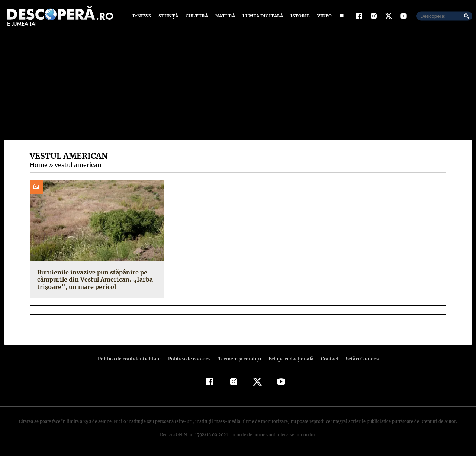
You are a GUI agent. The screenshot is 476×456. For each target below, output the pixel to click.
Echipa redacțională (289, 359)
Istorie (299, 16)
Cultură (197, 16)
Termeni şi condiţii (238, 359)
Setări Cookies (358, 359)
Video (323, 16)
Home (38, 165)
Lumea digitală (261, 16)
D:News (143, 16)
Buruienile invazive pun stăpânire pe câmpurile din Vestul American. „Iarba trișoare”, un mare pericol (93, 279)
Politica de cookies (190, 359)
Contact (327, 359)
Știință (169, 16)
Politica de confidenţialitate (132, 359)
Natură (224, 16)
